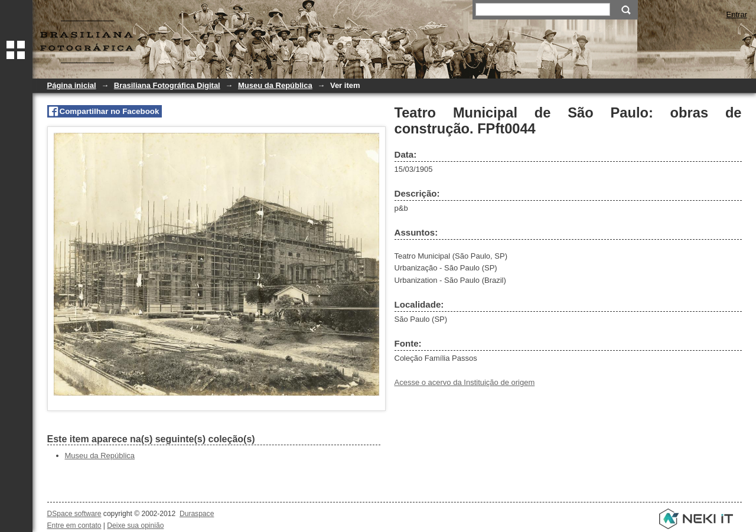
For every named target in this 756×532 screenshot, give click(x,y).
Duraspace (197, 514)
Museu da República (275, 85)
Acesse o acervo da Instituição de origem (465, 382)
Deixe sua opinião (135, 526)
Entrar (737, 14)
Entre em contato (74, 526)
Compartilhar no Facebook (110, 111)
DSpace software (74, 514)
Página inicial (72, 85)
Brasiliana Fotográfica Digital (167, 85)
